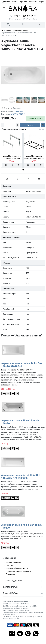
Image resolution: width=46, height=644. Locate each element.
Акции (41, 2)
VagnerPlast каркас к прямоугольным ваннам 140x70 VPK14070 (34, 157)
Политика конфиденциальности (19, 571)
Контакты (33, 2)
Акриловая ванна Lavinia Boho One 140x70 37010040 (22, 365)
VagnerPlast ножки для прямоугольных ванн (12, 157)
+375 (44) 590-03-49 (23, 16)
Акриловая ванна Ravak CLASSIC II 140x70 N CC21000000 (22, 477)
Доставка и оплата (10, 2)
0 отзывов (17, 108)
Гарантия (23, 2)
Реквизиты (10, 574)
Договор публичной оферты (17, 568)
